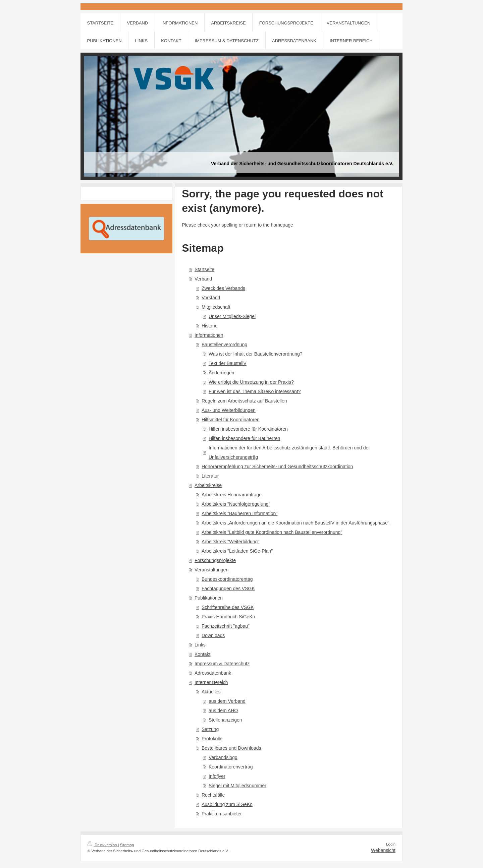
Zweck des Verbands (223, 288)
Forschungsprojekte (215, 560)
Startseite (204, 269)
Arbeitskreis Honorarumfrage (232, 495)
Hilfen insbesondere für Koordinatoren (248, 429)
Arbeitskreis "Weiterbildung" (230, 542)
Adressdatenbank (213, 673)
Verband (203, 279)
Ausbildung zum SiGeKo (227, 804)
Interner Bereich (211, 682)
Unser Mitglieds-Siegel (232, 316)
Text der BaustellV (228, 363)
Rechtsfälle (213, 795)
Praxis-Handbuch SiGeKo (228, 617)
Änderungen (221, 373)
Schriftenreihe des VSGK (228, 607)
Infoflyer (217, 776)
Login (391, 844)
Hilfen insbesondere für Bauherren (244, 438)
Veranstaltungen (211, 570)
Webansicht (383, 850)
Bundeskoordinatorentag (227, 579)
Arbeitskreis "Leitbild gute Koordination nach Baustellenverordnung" (272, 532)
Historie (209, 326)
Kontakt (202, 654)
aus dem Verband (227, 701)
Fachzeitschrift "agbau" (226, 626)
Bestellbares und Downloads (231, 748)
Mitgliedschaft (216, 307)
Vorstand (211, 298)
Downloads (213, 635)
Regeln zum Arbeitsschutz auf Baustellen (244, 401)
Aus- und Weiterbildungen (229, 410)
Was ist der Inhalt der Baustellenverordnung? (256, 354)
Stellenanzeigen (225, 720)
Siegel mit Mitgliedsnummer (237, 786)
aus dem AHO (223, 710)
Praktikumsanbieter (222, 814)
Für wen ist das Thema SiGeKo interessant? (255, 391)
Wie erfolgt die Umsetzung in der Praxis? (251, 382)
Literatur (210, 476)
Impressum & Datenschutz (222, 664)
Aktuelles (211, 692)
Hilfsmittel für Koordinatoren (231, 420)
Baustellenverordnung (224, 345)
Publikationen (209, 598)
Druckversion (103, 845)
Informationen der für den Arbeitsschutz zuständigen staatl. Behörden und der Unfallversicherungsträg (289, 452)
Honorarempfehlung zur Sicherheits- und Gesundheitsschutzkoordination (277, 467)
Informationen (209, 335)
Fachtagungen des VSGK (228, 588)
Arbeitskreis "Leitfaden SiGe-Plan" (237, 551)
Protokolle (212, 739)
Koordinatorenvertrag (231, 767)
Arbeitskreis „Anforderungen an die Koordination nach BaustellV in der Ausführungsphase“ (296, 523)
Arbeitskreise (208, 485)
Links (200, 645)
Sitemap (127, 845)
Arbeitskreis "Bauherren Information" (239, 513)
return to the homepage (269, 225)
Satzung (210, 729)
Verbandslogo (223, 757)
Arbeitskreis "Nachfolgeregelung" (236, 504)
